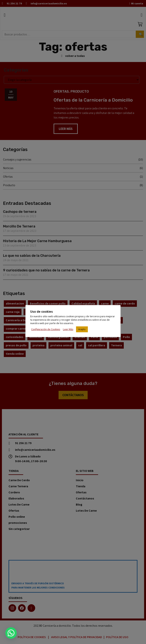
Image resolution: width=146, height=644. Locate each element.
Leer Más (68, 329)
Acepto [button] (82, 329)
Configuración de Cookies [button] (46, 329)
